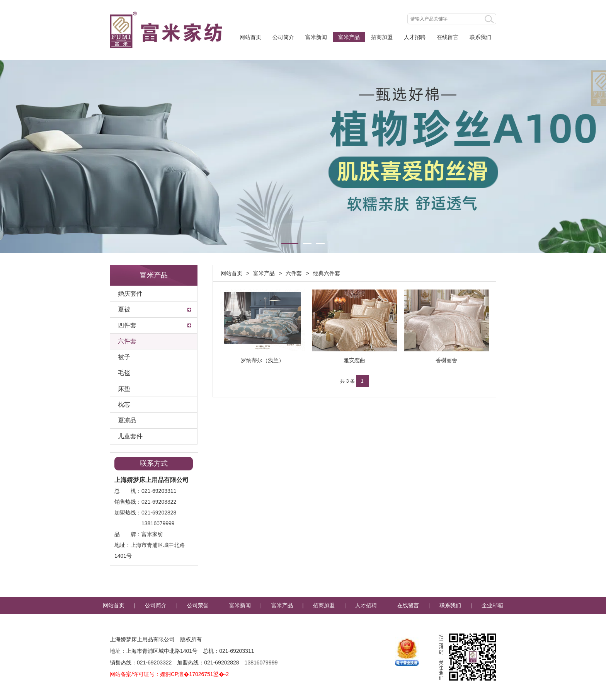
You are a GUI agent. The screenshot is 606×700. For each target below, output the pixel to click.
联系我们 (480, 37)
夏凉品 (127, 420)
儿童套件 (130, 436)
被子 (124, 357)
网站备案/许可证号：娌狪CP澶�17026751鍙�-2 (169, 674)
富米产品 (349, 37)
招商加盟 (382, 37)
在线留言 (448, 37)
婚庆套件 (130, 294)
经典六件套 (327, 273)
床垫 (124, 389)
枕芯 (124, 405)
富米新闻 (316, 37)
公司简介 (283, 37)
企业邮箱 (492, 605)
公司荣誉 (198, 605)
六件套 (127, 341)
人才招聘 (415, 37)
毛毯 (124, 373)
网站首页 (250, 37)
